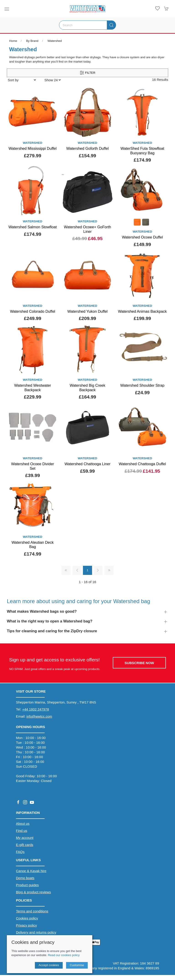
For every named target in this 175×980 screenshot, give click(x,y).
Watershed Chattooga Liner (87, 464)
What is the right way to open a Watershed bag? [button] (50, 621)
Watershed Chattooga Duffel (142, 464)
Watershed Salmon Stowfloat (33, 227)
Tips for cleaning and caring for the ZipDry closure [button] (52, 631)
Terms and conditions (32, 911)
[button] (7, 9)
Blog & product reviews (33, 892)
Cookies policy (27, 918)
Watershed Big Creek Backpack (87, 388)
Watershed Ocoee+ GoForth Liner (87, 229)
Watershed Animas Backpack (142, 311)
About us (23, 824)
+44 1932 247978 (36, 709)
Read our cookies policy (64, 955)
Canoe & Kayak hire (31, 871)
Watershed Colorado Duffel (33, 311)
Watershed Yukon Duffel (87, 311)
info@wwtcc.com (39, 716)
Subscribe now (139, 663)
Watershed (55, 41)
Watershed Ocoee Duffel (142, 237)
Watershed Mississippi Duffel (32, 148)
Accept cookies (49, 965)
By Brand (32, 41)
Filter (88, 73)
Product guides (27, 885)
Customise (77, 965)
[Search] (87, 25)
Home (13, 41)
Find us (22, 831)
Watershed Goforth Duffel (87, 148)
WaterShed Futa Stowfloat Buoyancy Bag (142, 151)
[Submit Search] (111, 25)
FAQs (20, 852)
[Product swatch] (137, 223)
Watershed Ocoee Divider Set (33, 466)
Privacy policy (26, 925)
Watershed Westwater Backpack (32, 388)
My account (25, 838)
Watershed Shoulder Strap (142, 385)
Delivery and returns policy (36, 932)
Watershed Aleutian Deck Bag (33, 545)
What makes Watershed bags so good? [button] (42, 611)
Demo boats (25, 878)
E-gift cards (25, 845)
